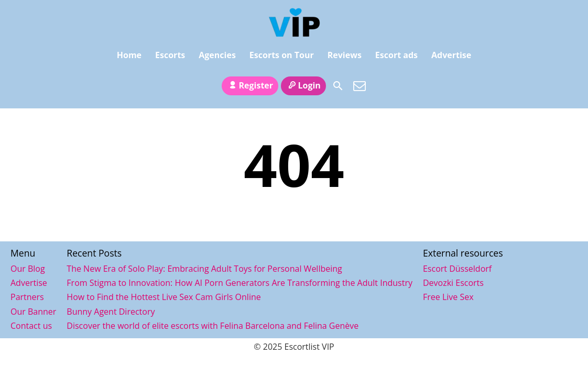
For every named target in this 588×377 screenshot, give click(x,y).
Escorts (170, 57)
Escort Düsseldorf (457, 269)
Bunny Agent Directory (111, 312)
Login (303, 80)
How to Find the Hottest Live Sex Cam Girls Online (164, 297)
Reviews (345, 57)
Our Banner (33, 312)
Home (129, 57)
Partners (27, 297)
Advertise (451, 57)
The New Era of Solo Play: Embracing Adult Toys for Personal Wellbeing (204, 269)
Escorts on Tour (282, 57)
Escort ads (396, 57)
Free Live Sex (448, 297)
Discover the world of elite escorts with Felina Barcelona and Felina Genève (213, 326)
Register (250, 80)
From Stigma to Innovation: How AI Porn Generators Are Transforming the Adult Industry (239, 283)
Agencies (217, 57)
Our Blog (28, 269)
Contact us (31, 326)
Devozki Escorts (453, 283)
